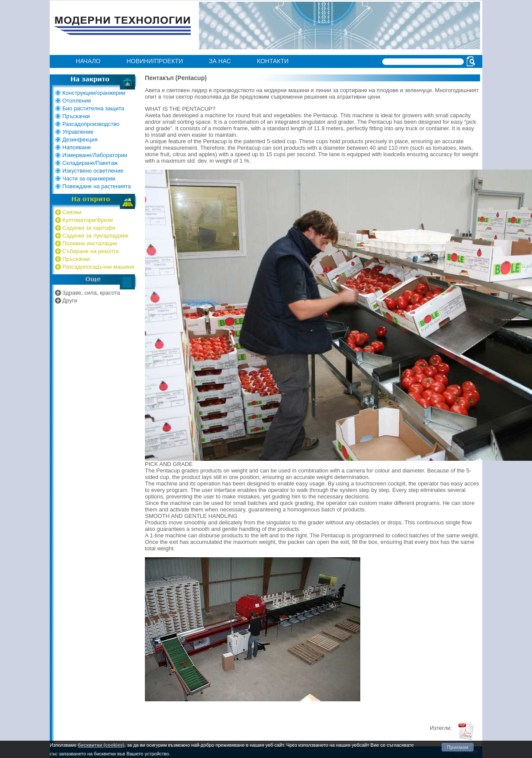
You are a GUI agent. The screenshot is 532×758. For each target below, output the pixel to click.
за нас (220, 61)
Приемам (458, 747)
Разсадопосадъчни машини (98, 267)
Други (70, 300)
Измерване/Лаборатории (95, 155)
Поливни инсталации (90, 243)
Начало (88, 61)
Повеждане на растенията (97, 186)
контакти (273, 61)
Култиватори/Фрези (88, 220)
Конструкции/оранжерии (94, 93)
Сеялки (72, 212)
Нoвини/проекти (155, 61)
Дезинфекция (80, 140)
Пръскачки (76, 116)
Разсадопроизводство (91, 124)
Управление (78, 132)
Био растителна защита (93, 108)
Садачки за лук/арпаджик (95, 236)
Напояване (77, 147)
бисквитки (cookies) (101, 745)
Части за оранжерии (89, 178)
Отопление (77, 101)
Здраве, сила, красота (91, 293)
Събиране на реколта (91, 251)
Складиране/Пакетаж (90, 163)
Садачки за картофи (89, 228)
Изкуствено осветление (93, 171)
